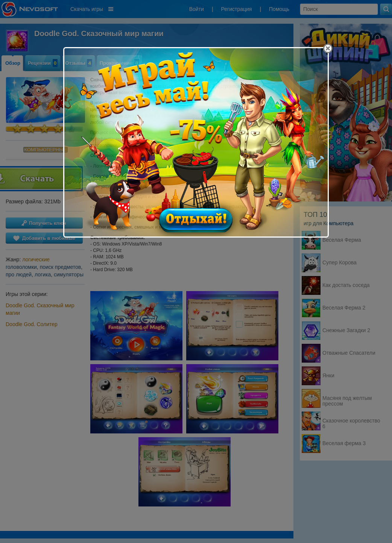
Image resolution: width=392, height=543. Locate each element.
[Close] (328, 48)
